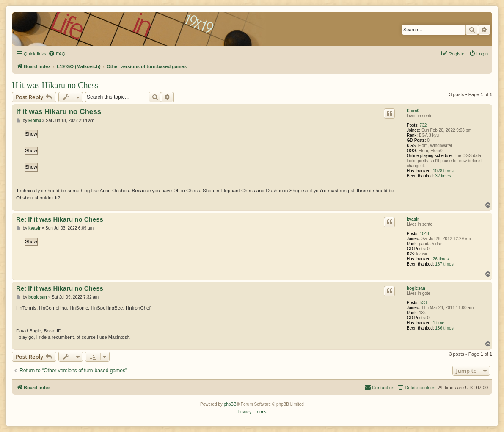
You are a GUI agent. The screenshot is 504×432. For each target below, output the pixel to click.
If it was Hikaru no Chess (55, 85)
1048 (424, 234)
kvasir (413, 219)
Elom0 (413, 111)
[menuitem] (57, 54)
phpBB (230, 404)
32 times (443, 176)
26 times (441, 259)
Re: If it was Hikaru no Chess (60, 219)
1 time (439, 323)
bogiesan (416, 288)
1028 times (443, 171)
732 (423, 125)
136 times (444, 328)
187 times (444, 264)
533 (423, 303)
